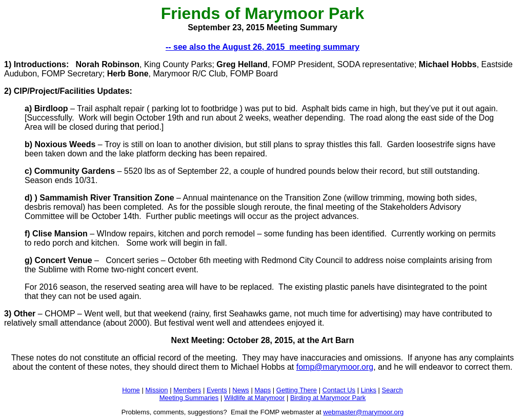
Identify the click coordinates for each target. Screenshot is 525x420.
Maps (262, 390)
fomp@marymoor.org (335, 367)
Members (187, 390)
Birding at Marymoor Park (328, 398)
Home (131, 390)
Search (392, 390)
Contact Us (339, 390)
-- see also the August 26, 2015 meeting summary (262, 47)
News (241, 390)
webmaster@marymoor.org (363, 412)
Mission (156, 390)
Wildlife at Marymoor (254, 398)
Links (369, 390)
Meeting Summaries (189, 398)
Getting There (297, 390)
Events (217, 390)
